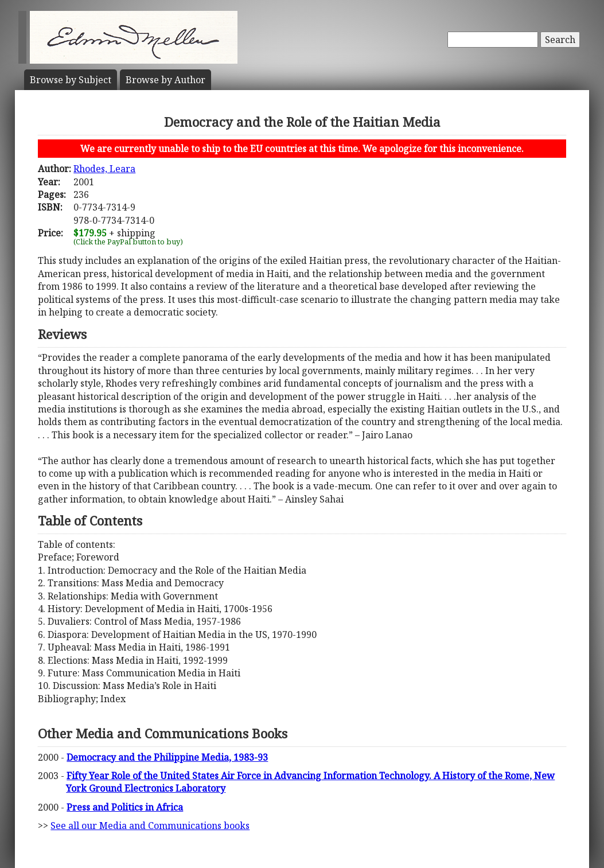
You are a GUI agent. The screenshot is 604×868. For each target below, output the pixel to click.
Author (165, 80)
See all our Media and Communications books (150, 826)
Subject (71, 80)
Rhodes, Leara (104, 169)
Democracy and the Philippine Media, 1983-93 (167, 757)
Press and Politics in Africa (125, 807)
